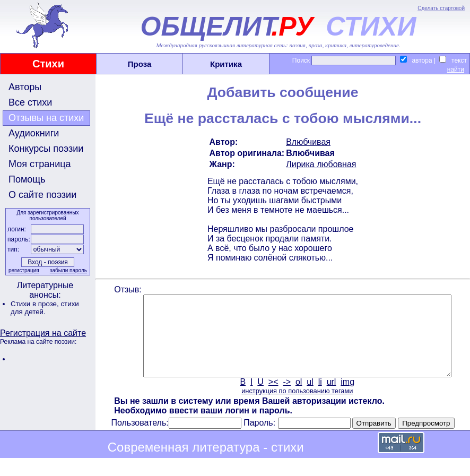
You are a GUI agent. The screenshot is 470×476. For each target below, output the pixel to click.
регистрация (23, 270)
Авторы (25, 87)
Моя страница (40, 164)
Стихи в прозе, (36, 304)
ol (298, 398)
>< (272, 398)
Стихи (48, 64)
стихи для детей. (45, 308)
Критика (226, 64)
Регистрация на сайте (43, 333)
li (319, 398)
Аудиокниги (34, 133)
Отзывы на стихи (46, 118)
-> (286, 398)
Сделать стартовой (441, 8)
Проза (140, 64)
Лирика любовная (320, 164)
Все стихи (30, 102)
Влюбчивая (307, 142)
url (330, 398)
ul (309, 398)
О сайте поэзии (42, 195)
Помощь (27, 179)
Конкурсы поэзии (46, 149)
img (347, 398)
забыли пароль (67, 270)
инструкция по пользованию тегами (296, 407)
